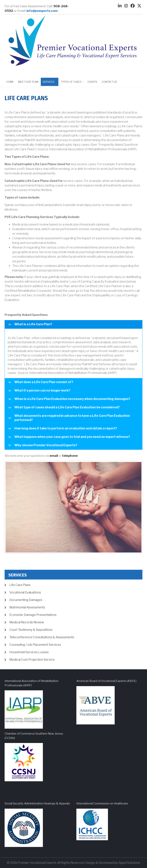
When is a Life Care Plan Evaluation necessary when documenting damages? (69, 400)
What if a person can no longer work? (39, 392)
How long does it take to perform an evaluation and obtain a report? (62, 430)
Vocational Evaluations (25, 592)
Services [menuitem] (49, 83)
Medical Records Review (27, 622)
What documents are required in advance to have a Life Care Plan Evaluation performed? (68, 419)
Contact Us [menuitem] (109, 82)
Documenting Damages (26, 600)
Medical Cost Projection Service (32, 660)
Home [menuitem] (10, 82)
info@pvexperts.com (42, 11)
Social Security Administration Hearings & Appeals (37, 803)
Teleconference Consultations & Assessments (42, 637)
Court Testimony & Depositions (31, 630)
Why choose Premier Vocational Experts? (42, 446)
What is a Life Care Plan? (29, 326)
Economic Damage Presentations (33, 615)
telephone (70, 456)
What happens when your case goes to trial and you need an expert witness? (68, 438)
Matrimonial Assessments (27, 607)
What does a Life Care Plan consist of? (40, 383)
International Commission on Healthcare (102, 803)
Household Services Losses (29, 652)
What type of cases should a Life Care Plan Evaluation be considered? (63, 409)
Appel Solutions (129, 863)
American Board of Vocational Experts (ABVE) (106, 681)
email (54, 456)
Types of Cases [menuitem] (72, 83)
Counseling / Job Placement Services (35, 645)
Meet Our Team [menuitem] (28, 82)
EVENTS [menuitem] (92, 82)
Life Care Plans (20, 585)
